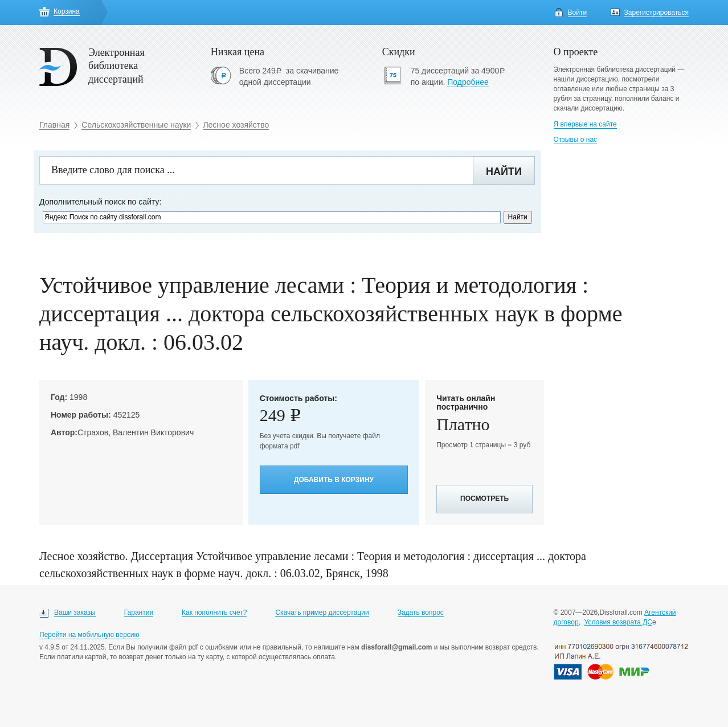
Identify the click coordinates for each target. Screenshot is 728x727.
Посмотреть (484, 499)
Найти (504, 171)
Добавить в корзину (334, 480)
